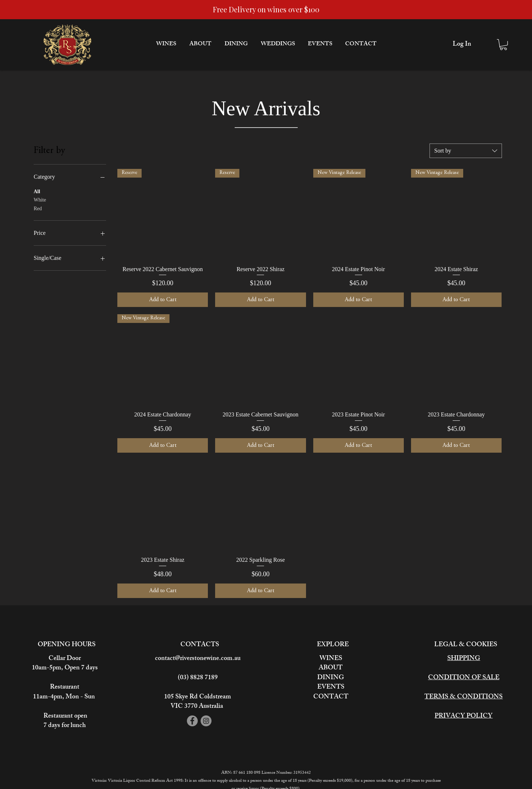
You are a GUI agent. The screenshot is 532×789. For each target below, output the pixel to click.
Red (38, 208)
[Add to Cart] (163, 300)
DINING (331, 678)
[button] (503, 45)
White (40, 199)
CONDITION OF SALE (464, 678)
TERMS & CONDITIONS (464, 697)
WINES (331, 659)
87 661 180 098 (247, 773)
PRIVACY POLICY (464, 717)
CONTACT (331, 697)
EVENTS (331, 688)
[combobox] (466, 151)
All (37, 191)
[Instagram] (206, 721)
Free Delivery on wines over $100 (266, 9)
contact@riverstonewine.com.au (198, 659)
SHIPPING (464, 659)
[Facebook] (192, 721)
